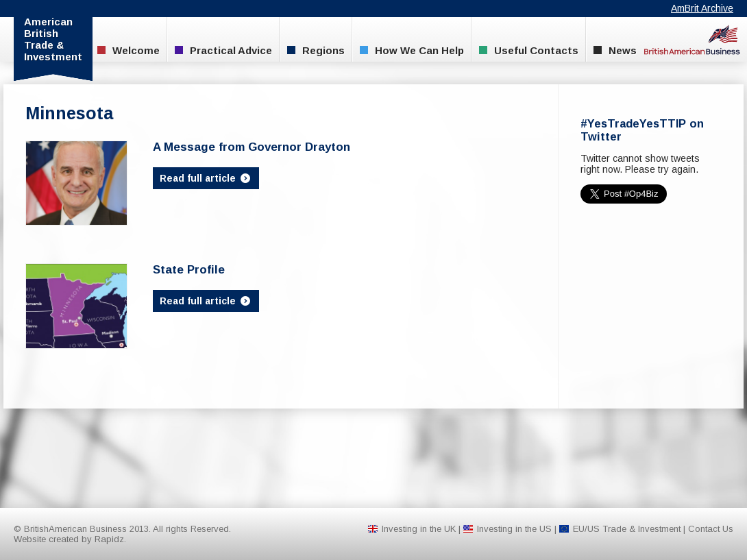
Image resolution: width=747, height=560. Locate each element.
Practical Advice (223, 50)
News (615, 50)
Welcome (128, 50)
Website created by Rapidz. (70, 539)
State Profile (189, 270)
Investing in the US (514, 529)
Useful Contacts (529, 50)
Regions (316, 50)
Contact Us (711, 529)
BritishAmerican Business (692, 39)
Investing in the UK (419, 529)
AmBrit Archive (702, 8)
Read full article (206, 178)
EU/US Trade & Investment (627, 529)
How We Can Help (412, 50)
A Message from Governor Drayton (252, 147)
